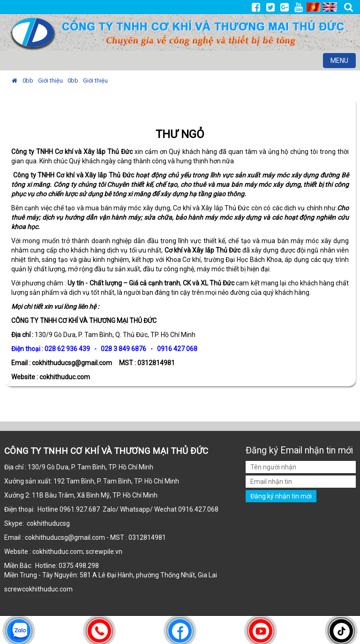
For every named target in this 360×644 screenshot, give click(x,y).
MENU (343, 62)
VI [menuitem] (314, 7)
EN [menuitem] (330, 7)
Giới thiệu (50, 80)
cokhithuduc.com (48, 589)
